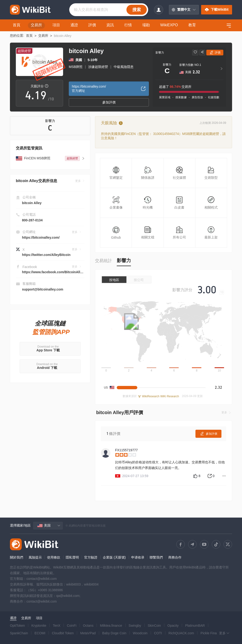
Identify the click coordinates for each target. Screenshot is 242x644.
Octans (88, 626)
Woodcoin (140, 633)
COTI (158, 633)
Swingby (135, 626)
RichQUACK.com (181, 633)
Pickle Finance (211, 633)
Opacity (173, 626)
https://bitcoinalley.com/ (41, 237)
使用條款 (54, 557)
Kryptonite (39, 626)
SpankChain (19, 633)
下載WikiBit (217, 10)
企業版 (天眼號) (114, 557)
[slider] (171, 455)
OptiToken (17, 626)
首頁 (29, 36)
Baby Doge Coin (114, 633)
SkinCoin (154, 626)
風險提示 (35, 557)
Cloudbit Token (63, 633)
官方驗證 (91, 557)
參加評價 (109, 102)
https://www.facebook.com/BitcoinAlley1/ (54, 272)
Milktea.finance (111, 626)
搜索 (137, 10)
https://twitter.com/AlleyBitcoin (46, 255)
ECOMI (40, 633)
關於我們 (17, 557)
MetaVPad (88, 633)
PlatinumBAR (195, 626)
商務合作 (175, 557)
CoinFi (72, 626)
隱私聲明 (72, 557)
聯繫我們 (156, 557)
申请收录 (138, 557)
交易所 (43, 36)
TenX (56, 626)
